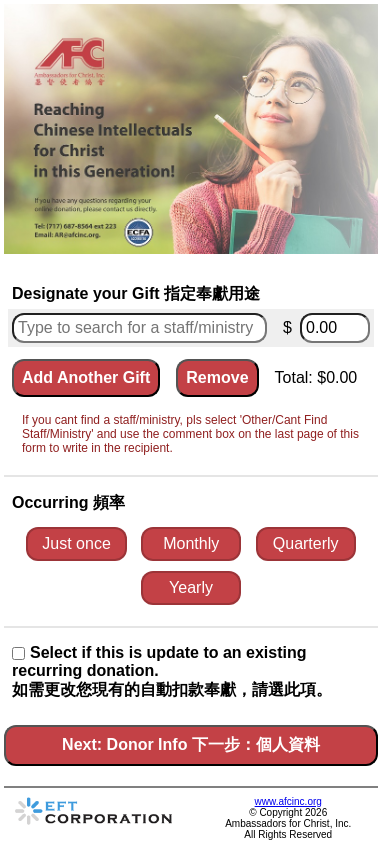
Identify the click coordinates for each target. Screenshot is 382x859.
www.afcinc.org (288, 801)
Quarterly (306, 543)
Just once (76, 543)
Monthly (191, 543)
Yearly (191, 587)
